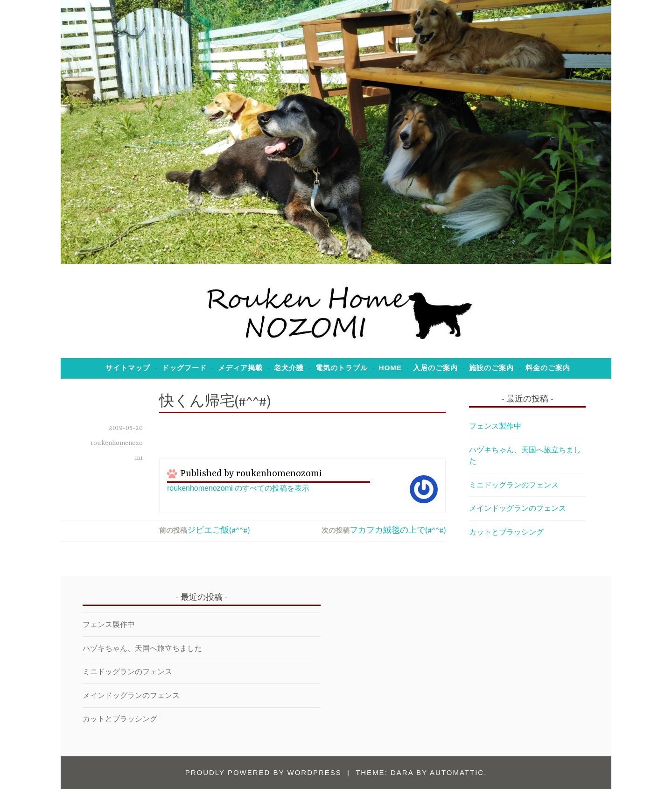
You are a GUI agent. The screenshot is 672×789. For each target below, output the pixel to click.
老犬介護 (289, 368)
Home (390, 368)
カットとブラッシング (506, 532)
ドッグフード (184, 368)
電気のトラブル (342, 368)
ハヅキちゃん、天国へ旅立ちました (142, 648)
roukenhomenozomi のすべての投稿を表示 (238, 488)
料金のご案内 (548, 368)
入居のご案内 (435, 368)
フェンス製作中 (495, 426)
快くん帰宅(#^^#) (215, 402)
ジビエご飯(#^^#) (218, 531)
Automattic (457, 772)
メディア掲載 (240, 368)
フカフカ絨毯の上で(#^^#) (398, 531)
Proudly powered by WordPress (263, 772)
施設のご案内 (491, 368)
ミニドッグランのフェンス (514, 485)
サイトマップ (128, 368)
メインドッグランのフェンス (518, 508)
